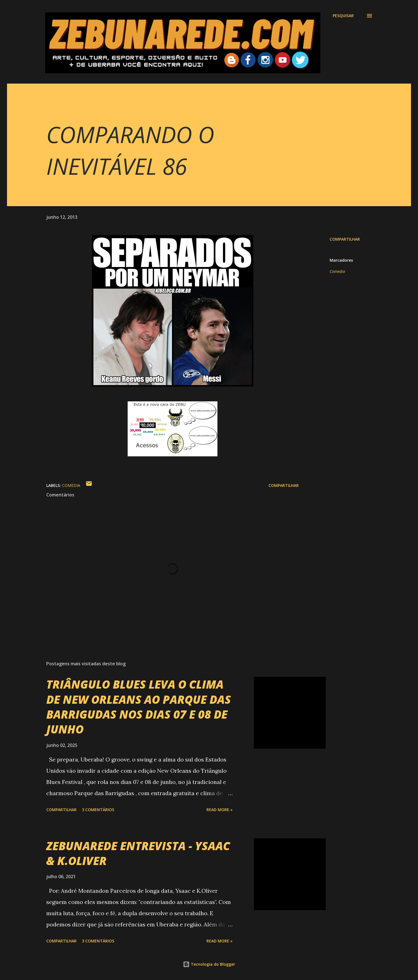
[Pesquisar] (343, 16)
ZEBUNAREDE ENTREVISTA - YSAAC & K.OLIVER (138, 853)
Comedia (337, 271)
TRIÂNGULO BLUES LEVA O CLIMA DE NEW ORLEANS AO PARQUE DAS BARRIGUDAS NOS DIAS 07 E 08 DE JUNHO (139, 707)
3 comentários (98, 810)
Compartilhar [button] (345, 239)
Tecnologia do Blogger (209, 964)
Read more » (220, 810)
